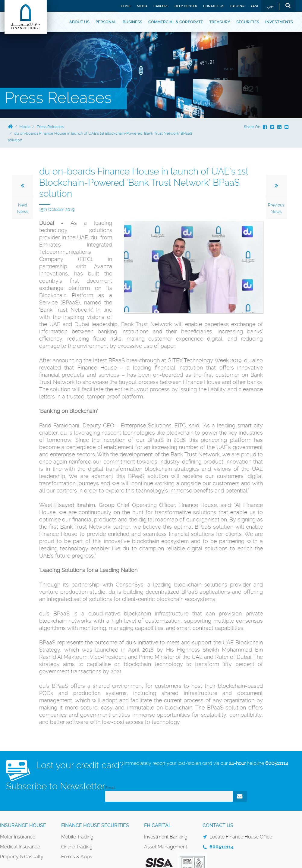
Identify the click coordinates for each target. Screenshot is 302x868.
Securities (248, 22)
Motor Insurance (18, 837)
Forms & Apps (77, 857)
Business (132, 22)
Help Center (186, 6)
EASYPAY (237, 6)
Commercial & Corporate (176, 22)
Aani (254, 6)
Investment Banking (166, 837)
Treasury (220, 22)
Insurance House (23, 825)
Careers (161, 6)
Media (142, 6)
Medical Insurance (20, 847)
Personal (106, 22)
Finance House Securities (95, 825)
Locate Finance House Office (241, 837)
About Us (79, 22)
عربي (271, 6)
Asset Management (166, 847)
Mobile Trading (77, 837)
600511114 (277, 763)
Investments (279, 22)
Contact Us (214, 6)
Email (110, 788)
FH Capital (158, 825)
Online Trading (77, 847)
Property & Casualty (22, 857)
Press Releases (50, 127)
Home (126, 6)
